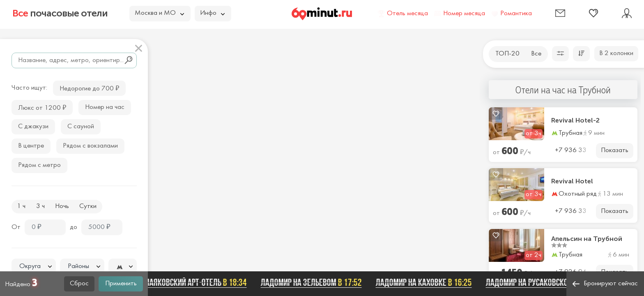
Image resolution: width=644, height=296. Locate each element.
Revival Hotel (572, 181)
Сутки (88, 206)
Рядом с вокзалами (90, 146)
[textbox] (34, 267)
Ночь (62, 206)
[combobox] (34, 266)
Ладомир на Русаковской (544, 282)
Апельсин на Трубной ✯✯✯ (587, 242)
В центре (31, 146)
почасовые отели (60, 13)
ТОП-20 (507, 54)
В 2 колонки (616, 53)
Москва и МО (159, 13)
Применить (121, 284)
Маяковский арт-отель (198, 282)
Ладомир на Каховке (426, 282)
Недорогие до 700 (89, 88)
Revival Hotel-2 (575, 120)
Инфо (212, 13)
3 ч (40, 206)
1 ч (21, 206)
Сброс (79, 284)
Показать (615, 150)
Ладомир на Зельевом (314, 282)
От (16, 227)
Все (536, 54)
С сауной (81, 127)
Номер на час (105, 107)
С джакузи (33, 127)
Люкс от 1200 (42, 107)
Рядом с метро (39, 165)
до (74, 227)
